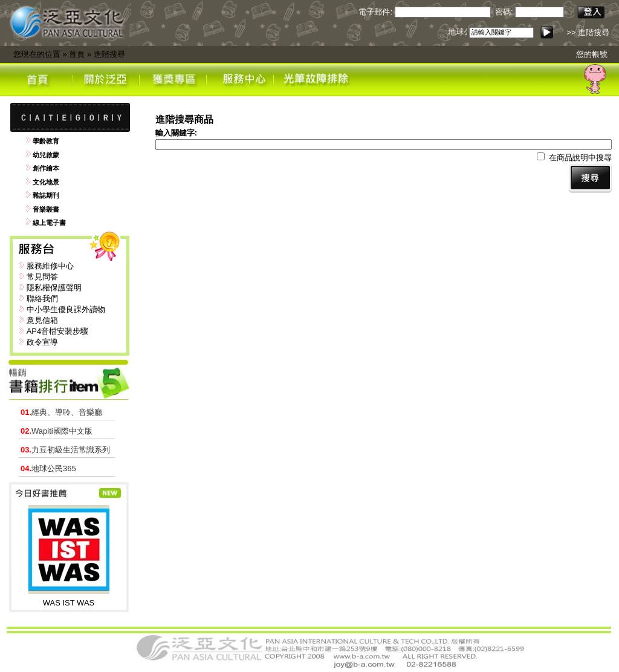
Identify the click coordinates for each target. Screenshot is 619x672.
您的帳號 (592, 54)
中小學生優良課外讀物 (66, 309)
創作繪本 (46, 168)
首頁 (77, 54)
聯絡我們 (42, 298)
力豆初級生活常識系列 (65, 450)
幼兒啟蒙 (46, 155)
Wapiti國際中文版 (57, 431)
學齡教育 (46, 141)
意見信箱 (42, 320)
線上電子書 (49, 223)
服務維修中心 (50, 266)
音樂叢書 (46, 209)
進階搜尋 (109, 54)
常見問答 (42, 277)
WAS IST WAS (69, 603)
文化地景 (46, 182)
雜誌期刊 (46, 195)
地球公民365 (48, 468)
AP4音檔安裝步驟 (58, 331)
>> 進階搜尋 (588, 32)
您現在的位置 (37, 54)
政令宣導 (42, 342)
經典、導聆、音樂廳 (61, 412)
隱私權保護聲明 (54, 288)
